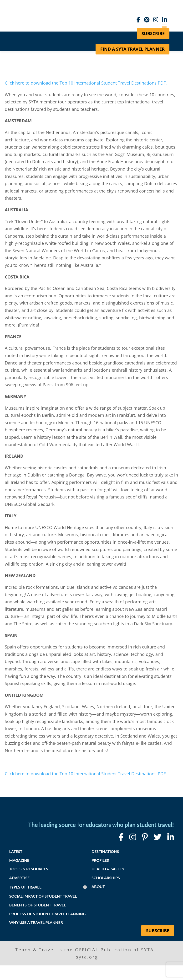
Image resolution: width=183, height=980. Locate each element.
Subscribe (158, 931)
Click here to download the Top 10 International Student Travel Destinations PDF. (86, 83)
